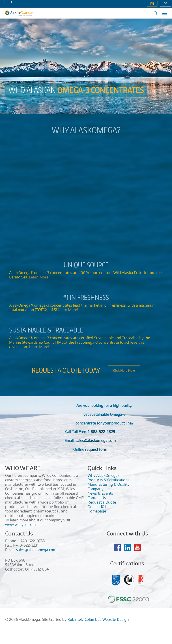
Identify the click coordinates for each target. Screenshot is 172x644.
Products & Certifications (109, 480)
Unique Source (86, 265)
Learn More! (39, 277)
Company (96, 489)
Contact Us (97, 498)
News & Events (100, 493)
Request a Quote (102, 502)
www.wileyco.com (20, 525)
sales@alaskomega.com (36, 550)
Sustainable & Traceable (46, 330)
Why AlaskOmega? (86, 130)
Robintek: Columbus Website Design (98, 619)
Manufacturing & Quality (109, 484)
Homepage (97, 511)
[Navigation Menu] (164, 13)
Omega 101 (97, 507)
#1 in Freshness (86, 297)
